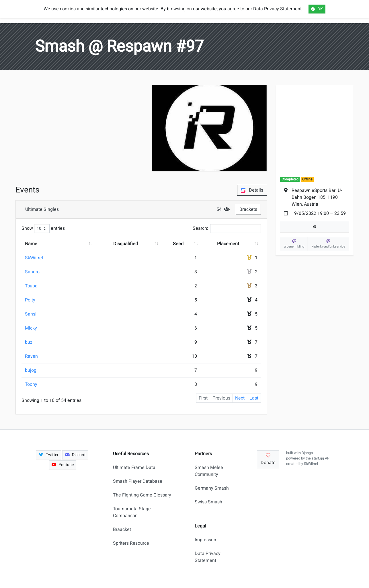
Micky (31, 328)
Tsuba (31, 286)
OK (317, 9)
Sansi (31, 314)
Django (307, 453)
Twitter (48, 455)
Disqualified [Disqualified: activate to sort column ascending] (126, 244)
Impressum (206, 540)
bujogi (31, 370)
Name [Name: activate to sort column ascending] (31, 244)
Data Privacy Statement (208, 557)
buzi (29, 342)
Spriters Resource (131, 543)
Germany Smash (212, 488)
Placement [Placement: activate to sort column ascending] (228, 244)
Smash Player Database (138, 481)
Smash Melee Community (209, 471)
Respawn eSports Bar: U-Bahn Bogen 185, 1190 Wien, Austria (317, 197)
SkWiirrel (34, 258)
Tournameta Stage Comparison (132, 512)
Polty (30, 300)
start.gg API (321, 458)
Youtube (63, 465)
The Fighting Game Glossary (142, 495)
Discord (75, 455)
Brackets (248, 209)
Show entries (43, 228)
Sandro (32, 272)
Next (240, 398)
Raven (31, 356)
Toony (31, 384)
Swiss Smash (208, 502)
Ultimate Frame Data (134, 468)
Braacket (122, 529)
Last (254, 398)
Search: (227, 228)
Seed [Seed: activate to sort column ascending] (178, 244)
